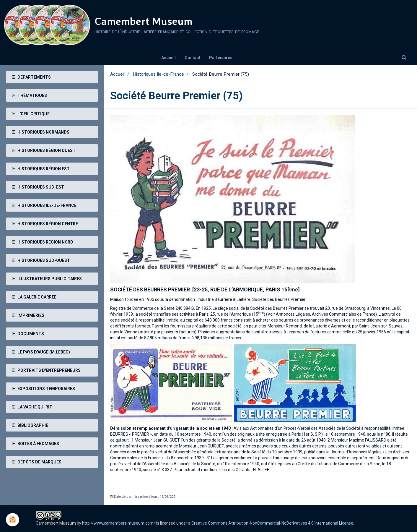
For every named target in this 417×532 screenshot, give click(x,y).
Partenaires (221, 58)
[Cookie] (13, 520)
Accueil (168, 58)
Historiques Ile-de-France (158, 74)
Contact (192, 58)
